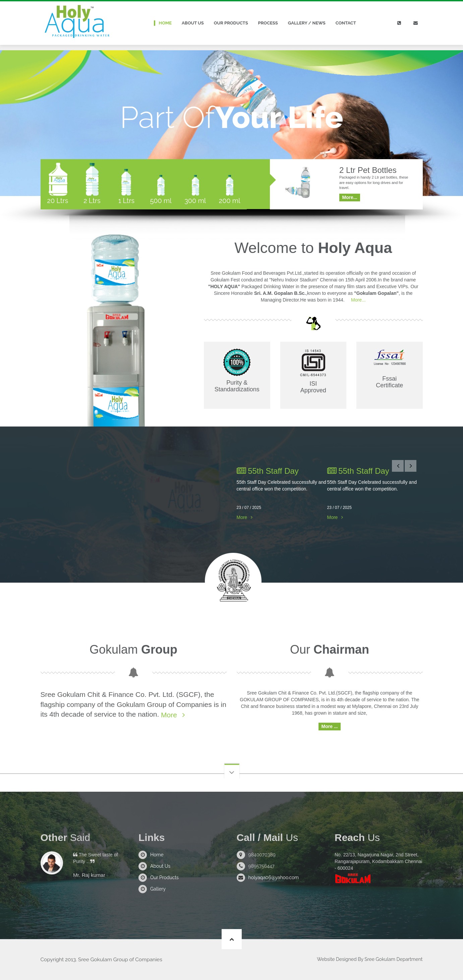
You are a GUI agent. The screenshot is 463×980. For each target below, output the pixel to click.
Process (268, 23)
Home (165, 23)
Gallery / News (307, 23)
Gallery (158, 889)
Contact (346, 23)
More (242, 517)
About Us (193, 23)
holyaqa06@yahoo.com (274, 877)
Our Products (231, 23)
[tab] (58, 184)
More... (358, 300)
